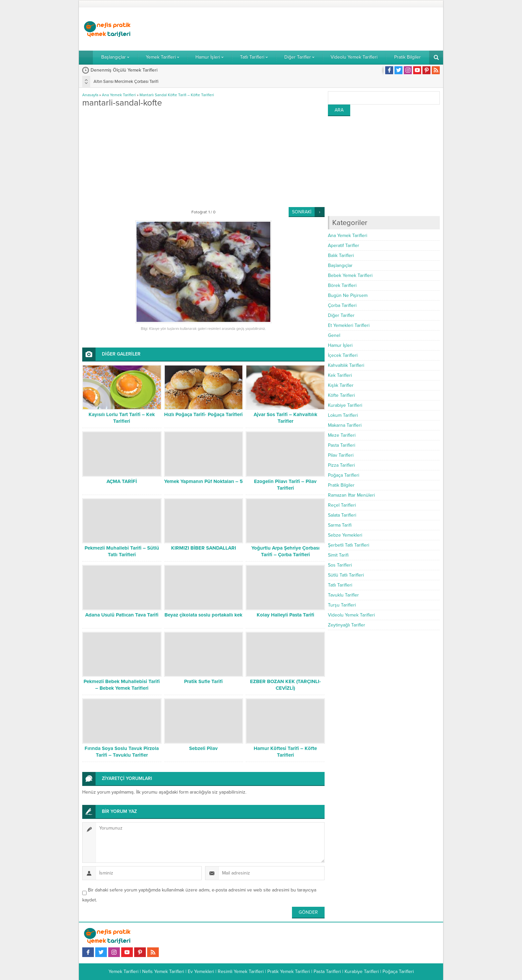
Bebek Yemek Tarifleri (350, 275)
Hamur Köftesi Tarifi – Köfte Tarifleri (285, 752)
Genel (334, 335)
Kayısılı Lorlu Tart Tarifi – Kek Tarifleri (122, 418)
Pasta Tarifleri (342, 445)
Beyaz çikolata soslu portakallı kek (203, 615)
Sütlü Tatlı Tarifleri (346, 575)
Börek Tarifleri (342, 285)
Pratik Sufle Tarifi (203, 681)
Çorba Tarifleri (342, 305)
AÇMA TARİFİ (122, 481)
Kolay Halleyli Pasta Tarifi (285, 615)
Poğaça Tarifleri (344, 475)
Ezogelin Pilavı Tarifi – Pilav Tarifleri (285, 485)
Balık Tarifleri (341, 255)
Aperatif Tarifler (344, 245)
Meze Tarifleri (342, 435)
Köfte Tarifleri (341, 395)
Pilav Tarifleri (341, 455)
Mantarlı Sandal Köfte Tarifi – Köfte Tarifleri (177, 95)
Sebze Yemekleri (345, 535)
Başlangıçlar (340, 265)
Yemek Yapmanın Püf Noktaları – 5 (203, 481)
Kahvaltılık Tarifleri (346, 365)
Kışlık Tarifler (341, 385)
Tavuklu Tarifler (343, 595)
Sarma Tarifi (340, 525)
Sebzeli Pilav (203, 748)
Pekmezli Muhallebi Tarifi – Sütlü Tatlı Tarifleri (122, 551)
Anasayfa (90, 95)
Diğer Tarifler (341, 315)
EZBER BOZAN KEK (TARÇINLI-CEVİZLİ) (285, 685)
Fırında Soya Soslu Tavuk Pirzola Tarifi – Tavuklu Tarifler (122, 752)
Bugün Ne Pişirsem (348, 295)
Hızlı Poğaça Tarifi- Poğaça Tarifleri (203, 414)
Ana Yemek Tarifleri (119, 95)
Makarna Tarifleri (345, 425)
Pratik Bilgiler (341, 485)
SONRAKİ (302, 212)
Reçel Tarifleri (342, 505)
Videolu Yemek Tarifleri (351, 615)
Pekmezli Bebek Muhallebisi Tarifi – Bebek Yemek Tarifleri (122, 685)
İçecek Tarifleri (343, 355)
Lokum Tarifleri (343, 415)
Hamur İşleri (340, 345)
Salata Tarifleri (342, 515)
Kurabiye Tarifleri (345, 405)
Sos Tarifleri (340, 565)
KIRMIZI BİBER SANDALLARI (204, 548)
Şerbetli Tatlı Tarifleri (349, 545)
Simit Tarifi (338, 555)
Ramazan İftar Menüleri (351, 495)
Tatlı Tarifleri (340, 585)
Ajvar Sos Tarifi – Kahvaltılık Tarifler (285, 418)
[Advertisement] (319, 29)
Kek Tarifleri (340, 375)
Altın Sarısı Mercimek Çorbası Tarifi (126, 82)
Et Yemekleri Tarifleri (349, 325)
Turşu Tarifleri (342, 605)
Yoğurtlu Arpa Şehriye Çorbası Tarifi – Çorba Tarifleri (285, 551)
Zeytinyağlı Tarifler (347, 625)
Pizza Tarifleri (341, 465)
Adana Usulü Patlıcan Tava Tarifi (122, 615)
